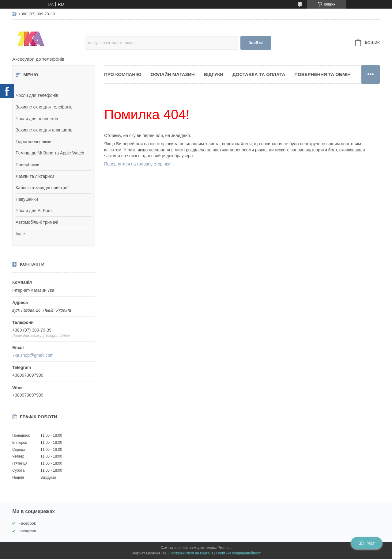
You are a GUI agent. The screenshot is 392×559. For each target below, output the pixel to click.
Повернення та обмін (322, 74)
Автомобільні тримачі (37, 222)
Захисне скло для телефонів (44, 107)
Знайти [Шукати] (256, 43)
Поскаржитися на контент (191, 553)
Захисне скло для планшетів (44, 130)
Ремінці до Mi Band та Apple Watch (50, 153)
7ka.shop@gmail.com (33, 355)
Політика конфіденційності (239, 553)
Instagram (27, 531)
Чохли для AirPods (34, 211)
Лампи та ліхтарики (35, 176)
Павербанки (28, 165)
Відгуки (214, 74)
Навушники (27, 199)
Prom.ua (225, 548)
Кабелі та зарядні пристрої (42, 188)
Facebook (27, 523)
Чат (367, 543)
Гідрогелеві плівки (34, 142)
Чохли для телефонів (37, 95)
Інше (20, 234)
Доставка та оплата (259, 74)
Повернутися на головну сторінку (137, 164)
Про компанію (123, 74)
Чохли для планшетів (37, 119)
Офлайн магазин (173, 74)
